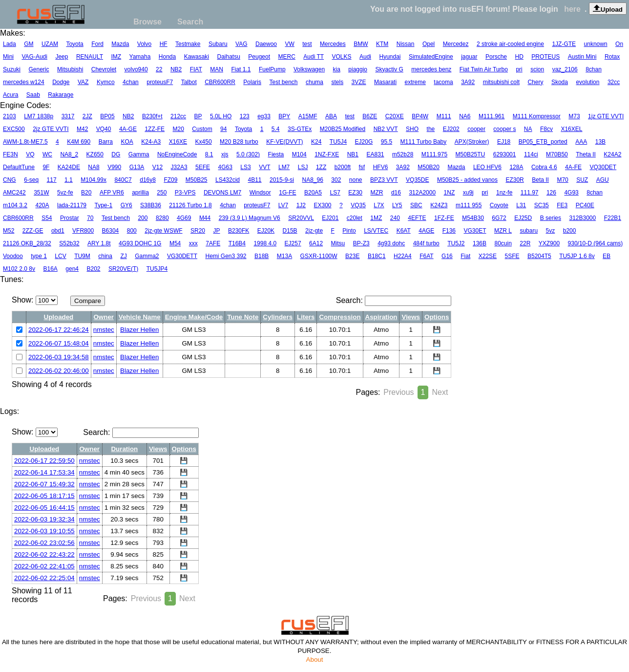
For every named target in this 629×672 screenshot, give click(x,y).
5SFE (512, 256)
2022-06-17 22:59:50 (44, 461)
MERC (286, 57)
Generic (39, 69)
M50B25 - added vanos (467, 180)
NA (528, 129)
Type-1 (104, 205)
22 (159, 69)
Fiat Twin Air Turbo (484, 69)
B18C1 (377, 256)
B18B (262, 256)
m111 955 (469, 205)
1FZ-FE (444, 218)
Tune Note (243, 317)
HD (519, 57)
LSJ (303, 167)
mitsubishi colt (501, 82)
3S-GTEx (300, 129)
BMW (361, 44)
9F (46, 167)
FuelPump (272, 69)
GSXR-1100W (319, 256)
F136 (449, 231)
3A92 (468, 82)
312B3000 (582, 218)
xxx (193, 243)
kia (337, 69)
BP (198, 116)
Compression (340, 317)
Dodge (61, 82)
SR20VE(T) (123, 269)
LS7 (335, 193)
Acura (10, 95)
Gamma (139, 154)
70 (90, 218)
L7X (379, 205)
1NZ (450, 193)
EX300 (323, 205)
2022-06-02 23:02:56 (44, 543)
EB (607, 256)
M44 (205, 218)
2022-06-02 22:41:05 (44, 566)
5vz (551, 231)
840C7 (123, 180)
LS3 (245, 167)
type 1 (39, 256)
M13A (284, 256)
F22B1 (613, 218)
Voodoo (13, 256)
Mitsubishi (70, 69)
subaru (529, 231)
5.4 (276, 129)
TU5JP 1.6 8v (577, 256)
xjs (225, 154)
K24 (316, 142)
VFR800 (83, 231)
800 (132, 231)
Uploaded (59, 317)
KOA (127, 142)
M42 (82, 129)
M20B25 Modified (343, 129)
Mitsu (338, 243)
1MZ (376, 218)
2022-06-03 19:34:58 (59, 357)
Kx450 (204, 142)
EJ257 (293, 243)
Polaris (252, 82)
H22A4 (403, 256)
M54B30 (473, 218)
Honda (167, 57)
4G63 (225, 167)
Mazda (120, 44)
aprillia (140, 193)
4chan (131, 82)
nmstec (104, 330)
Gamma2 (147, 256)
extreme (415, 82)
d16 (396, 193)
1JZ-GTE (564, 44)
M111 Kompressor (537, 116)
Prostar (70, 218)
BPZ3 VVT (384, 180)
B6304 (111, 231)
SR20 (198, 231)
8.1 (209, 154)
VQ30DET (603, 167)
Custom (202, 129)
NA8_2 (69, 154)
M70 (562, 180)
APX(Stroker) (472, 142)
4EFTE (417, 218)
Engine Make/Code (194, 317)
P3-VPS (185, 193)
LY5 (397, 205)
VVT (264, 167)
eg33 (264, 116)
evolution (587, 82)
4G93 (571, 193)
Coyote (499, 205)
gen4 (72, 269)
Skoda (560, 82)
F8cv (546, 129)
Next (440, 392)
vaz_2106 (565, 69)
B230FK (239, 231)
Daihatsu (228, 57)
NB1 (353, 154)
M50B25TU (471, 154)
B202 (93, 269)
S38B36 (151, 205)
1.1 (69, 180)
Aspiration (381, 317)
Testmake (188, 44)
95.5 (387, 142)
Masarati (385, 82)
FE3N (10, 154)
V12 (157, 167)
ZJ (123, 256)
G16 (447, 256)
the (431, 129)
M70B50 (557, 154)
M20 (178, 129)
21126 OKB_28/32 (27, 243)
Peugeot (259, 57)
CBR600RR (220, 82)
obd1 (58, 231)
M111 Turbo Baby (424, 142)
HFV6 (381, 167)
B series (551, 218)
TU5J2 (456, 243)
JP (216, 231)
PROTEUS (545, 57)
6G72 (499, 218)
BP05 (107, 116)
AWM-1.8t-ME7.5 (25, 142)
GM (29, 44)
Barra (106, 142)
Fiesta (276, 154)
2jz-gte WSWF (163, 231)
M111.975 (434, 154)
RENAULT (90, 57)
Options (437, 317)
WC (47, 154)
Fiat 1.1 (241, 69)
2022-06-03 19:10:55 (44, 531)
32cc (614, 82)
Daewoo (266, 44)
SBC (416, 205)
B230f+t (152, 116)
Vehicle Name (140, 317)
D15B (290, 231)
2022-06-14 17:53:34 (44, 472)
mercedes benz (431, 69)
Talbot (189, 82)
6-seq (31, 180)
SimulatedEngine (431, 57)
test (307, 44)
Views (411, 317)
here (572, 9)
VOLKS (342, 57)
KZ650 (95, 154)
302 (336, 180)
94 (223, 129)
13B (600, 142)
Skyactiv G (389, 69)
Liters (306, 317)
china (105, 256)
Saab (33, 95)
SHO (412, 129)
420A (42, 205)
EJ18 (504, 142)
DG (116, 154)
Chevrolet (104, 69)
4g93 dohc (391, 243)
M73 (574, 116)
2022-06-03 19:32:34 (44, 519)
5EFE (203, 167)
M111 (444, 116)
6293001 (505, 154)
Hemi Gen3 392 (226, 256)
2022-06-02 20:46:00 (59, 371)
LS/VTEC (376, 231)
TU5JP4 (157, 269)
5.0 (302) (248, 154)
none (356, 180)
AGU (603, 180)
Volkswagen (309, 69)
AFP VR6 (112, 193)
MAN (217, 69)
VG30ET (475, 231)
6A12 (316, 243)
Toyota (74, 44)
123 (245, 116)
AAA (581, 142)
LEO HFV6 (487, 167)
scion (537, 69)
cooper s (504, 129)
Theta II (586, 154)
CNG (10, 180)
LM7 (284, 167)
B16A (51, 269)
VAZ (83, 82)
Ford (97, 44)
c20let (355, 218)
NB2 (176, 69)
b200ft (343, 167)
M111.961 (492, 116)
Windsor (260, 193)
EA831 (375, 154)
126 (551, 193)
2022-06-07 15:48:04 (59, 343)
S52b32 (69, 243)
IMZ (116, 57)
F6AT (426, 256)
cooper (476, 129)
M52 (9, 231)
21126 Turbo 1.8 (190, 205)
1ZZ (321, 167)
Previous (398, 392)
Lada (10, 44)
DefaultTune (19, 167)
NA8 (94, 167)
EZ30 (355, 193)
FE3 (562, 205)
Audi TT (314, 57)
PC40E (585, 205)
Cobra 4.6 (544, 167)
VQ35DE (417, 180)
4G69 (184, 218)
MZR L (503, 231)
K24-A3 (151, 142)
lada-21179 (72, 205)
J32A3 (179, 167)
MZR (377, 193)
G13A (137, 167)
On (619, 44)
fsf (362, 167)
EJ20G (364, 142)
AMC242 (14, 193)
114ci (531, 154)
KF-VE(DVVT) (284, 142)
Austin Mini (582, 57)
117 (52, 180)
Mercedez (456, 44)
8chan (594, 69)
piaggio (358, 69)
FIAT (196, 69)
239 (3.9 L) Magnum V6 (250, 218)
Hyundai (390, 57)
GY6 (126, 205)
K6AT (404, 231)
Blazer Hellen (139, 330)
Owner (104, 317)
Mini (8, 57)
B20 (86, 193)
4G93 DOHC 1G (140, 243)
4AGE (426, 231)
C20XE (395, 116)
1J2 (301, 205)
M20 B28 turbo (239, 142)
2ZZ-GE (33, 231)
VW (289, 44)
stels (337, 82)
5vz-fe (65, 193)
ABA (331, 116)
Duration (124, 449)
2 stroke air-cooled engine (510, 44)
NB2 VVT (386, 129)
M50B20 (429, 167)
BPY (284, 116)
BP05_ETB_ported (543, 142)
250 (162, 193)
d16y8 (148, 180)
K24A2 (612, 154)
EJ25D (523, 218)
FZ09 (170, 180)
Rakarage (61, 95)
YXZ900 (549, 243)
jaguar (469, 57)
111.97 (530, 193)
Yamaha (140, 57)
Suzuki (12, 69)
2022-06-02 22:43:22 (44, 554)
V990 (114, 167)
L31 (521, 205)
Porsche (496, 57)
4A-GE (128, 129)
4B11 (255, 180)
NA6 (465, 116)
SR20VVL (301, 218)
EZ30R (514, 180)
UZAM (50, 44)
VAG (241, 44)
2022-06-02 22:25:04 (44, 578)
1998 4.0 (265, 243)
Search (190, 22)
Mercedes (333, 44)
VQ (30, 154)
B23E (352, 256)
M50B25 (197, 180)
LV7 (283, 205)
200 (143, 218)
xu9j (468, 193)
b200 (570, 231)
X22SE (488, 256)
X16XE (178, 142)
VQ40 (104, 129)
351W (41, 193)
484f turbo (426, 243)
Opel (429, 44)
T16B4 (237, 243)
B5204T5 (539, 256)
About (315, 660)
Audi (365, 57)
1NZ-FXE (327, 154)
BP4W (420, 116)
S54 (47, 218)
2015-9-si (282, 180)
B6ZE (370, 116)
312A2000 (422, 193)
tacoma (443, 82)
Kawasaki (197, 57)
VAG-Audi (34, 57)
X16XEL (571, 129)
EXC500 (14, 129)
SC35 (542, 205)
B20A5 (313, 193)
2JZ (87, 116)
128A (516, 167)
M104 (299, 154)
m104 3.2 (15, 205)
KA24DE (69, 167)
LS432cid (228, 180)
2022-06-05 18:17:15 (44, 496)
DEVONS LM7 (222, 193)
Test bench (283, 82)
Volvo (144, 44)
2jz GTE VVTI (51, 129)
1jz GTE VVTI (606, 116)
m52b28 (403, 154)
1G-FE (287, 193)
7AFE (213, 243)
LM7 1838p (39, 116)
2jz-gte (314, 231)
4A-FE (573, 167)
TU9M (82, 256)
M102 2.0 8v (19, 269)
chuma (314, 82)
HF (164, 44)
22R (525, 243)
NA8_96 (312, 180)
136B (480, 243)
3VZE (359, 82)
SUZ (582, 180)
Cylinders (278, 317)
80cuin (503, 243)
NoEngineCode (177, 154)
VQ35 (358, 205)
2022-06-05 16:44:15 (44, 508)
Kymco (106, 82)
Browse (147, 22)
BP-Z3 (361, 243)
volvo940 (136, 69)
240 (395, 218)
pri (519, 69)
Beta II (540, 180)
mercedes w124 (24, 82)
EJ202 (451, 129)
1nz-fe (504, 193)
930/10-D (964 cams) (596, 243)
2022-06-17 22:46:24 (59, 330)
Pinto (349, 231)
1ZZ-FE (155, 129)
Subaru (218, 44)
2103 (10, 116)
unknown (596, 44)
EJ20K (266, 231)
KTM (382, 44)
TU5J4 (338, 142)
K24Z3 (439, 205)
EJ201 (330, 218)
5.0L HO (221, 116)
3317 (68, 116)
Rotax (612, 57)
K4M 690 (79, 142)
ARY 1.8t (99, 243)
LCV (60, 256)
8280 (162, 218)
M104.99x (94, 180)
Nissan (406, 44)
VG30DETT (182, 256)
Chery (535, 82)
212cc (178, 116)
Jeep (62, 57)
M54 (175, 243)
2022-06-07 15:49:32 (44, 484)
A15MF (308, 116)
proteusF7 (160, 82)
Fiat (465, 256)
